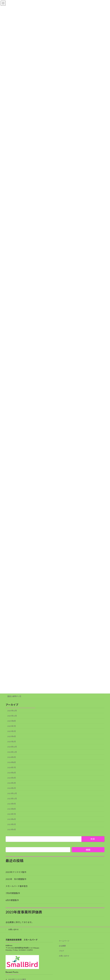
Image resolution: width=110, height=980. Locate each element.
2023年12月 (12, 793)
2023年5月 (12, 824)
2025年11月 (12, 716)
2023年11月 (12, 799)
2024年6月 (12, 773)
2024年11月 (12, 752)
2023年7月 (12, 814)
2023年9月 (12, 804)
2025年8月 (12, 721)
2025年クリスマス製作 (16, 872)
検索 (88, 850)
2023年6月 (12, 819)
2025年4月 (12, 736)
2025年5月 (12, 731)
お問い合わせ (13, 930)
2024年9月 (12, 757)
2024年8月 (12, 762)
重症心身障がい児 (14, 696)
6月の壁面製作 (12, 900)
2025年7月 (12, 726)
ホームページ (64, 941)
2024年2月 (12, 788)
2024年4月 (12, 778)
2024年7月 (12, 768)
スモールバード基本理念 (17, 886)
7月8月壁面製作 (13, 893)
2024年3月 (12, 783)
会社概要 (62, 946)
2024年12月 (12, 747)
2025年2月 (12, 742)
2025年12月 (12, 711)
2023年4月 (12, 830)
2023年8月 (12, 809)
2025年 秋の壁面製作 (16, 879)
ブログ (61, 951)
